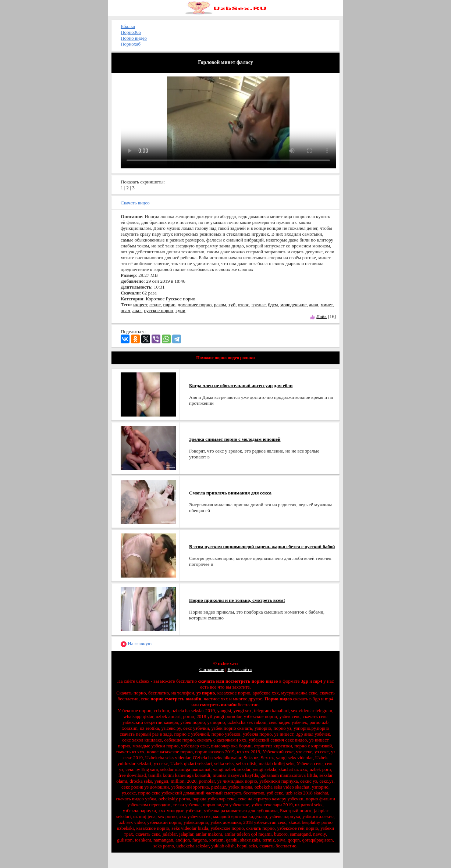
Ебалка (128, 26)
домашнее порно (195, 305)
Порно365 (131, 32)
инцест (140, 305)
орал (125, 310)
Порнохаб (131, 44)
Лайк (322, 316)
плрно (169, 305)
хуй (232, 305)
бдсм (273, 305)
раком (220, 305)
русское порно (158, 310)
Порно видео (134, 38)
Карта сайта (239, 669)
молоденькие (293, 305)
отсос (244, 305)
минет (327, 305)
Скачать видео (135, 203)
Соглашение (212, 669)
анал (314, 305)
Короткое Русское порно (170, 299)
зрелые (259, 305)
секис (155, 305)
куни (180, 310)
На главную (136, 644)
